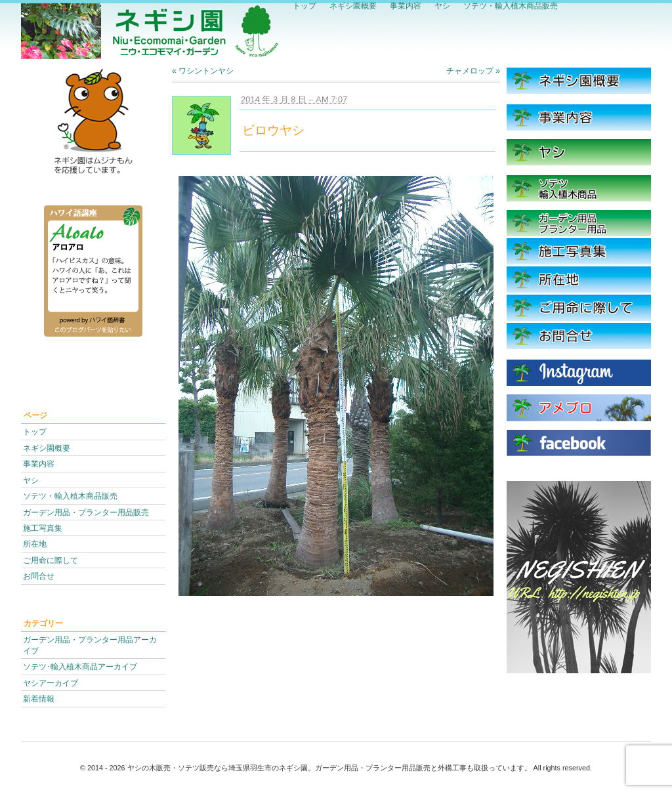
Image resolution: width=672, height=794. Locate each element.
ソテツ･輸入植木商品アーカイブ (80, 666)
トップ (35, 431)
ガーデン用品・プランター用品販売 (86, 512)
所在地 (35, 544)
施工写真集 (43, 528)
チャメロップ (473, 71)
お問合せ (39, 576)
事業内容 (39, 464)
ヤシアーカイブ (51, 683)
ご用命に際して (51, 560)
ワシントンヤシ (203, 71)
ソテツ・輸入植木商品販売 (70, 496)
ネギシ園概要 (47, 448)
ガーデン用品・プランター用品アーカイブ (90, 645)
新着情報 (39, 699)
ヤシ (31, 480)
